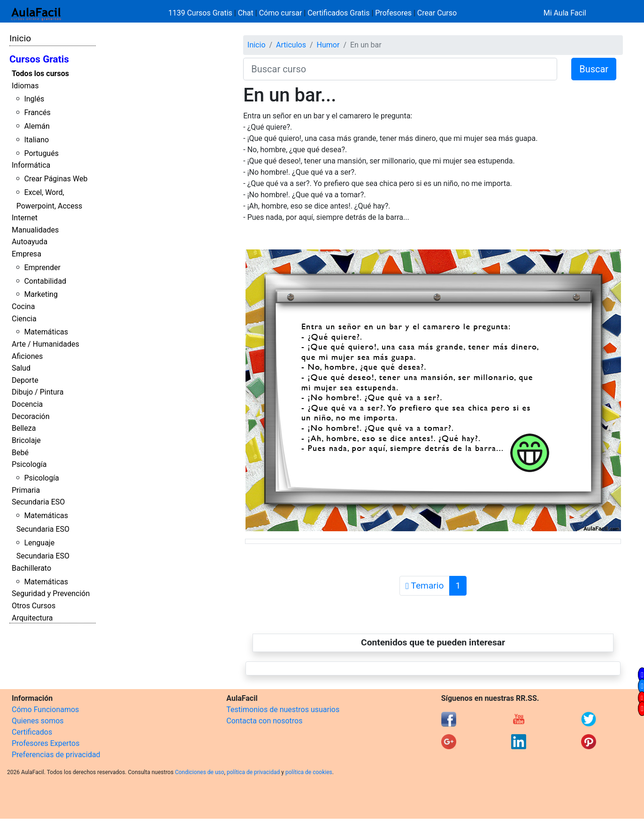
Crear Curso (437, 13)
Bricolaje (26, 440)
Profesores (393, 13)
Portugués (41, 153)
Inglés (34, 99)
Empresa (27, 254)
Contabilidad (45, 281)
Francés (37, 112)
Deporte (25, 380)
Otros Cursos (34, 606)
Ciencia (24, 319)
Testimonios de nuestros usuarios (283, 710)
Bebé (20, 453)
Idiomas (25, 86)
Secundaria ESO (38, 502)
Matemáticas (46, 332)
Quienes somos (38, 721)
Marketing (41, 294)
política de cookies (309, 772)
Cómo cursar (281, 13)
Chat (246, 13)
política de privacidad (253, 772)
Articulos (291, 45)
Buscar (594, 69)
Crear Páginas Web (56, 179)
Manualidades (35, 230)
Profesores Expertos (46, 743)
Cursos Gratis (39, 59)
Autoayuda (30, 242)
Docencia (27, 404)
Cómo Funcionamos (45, 710)
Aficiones (27, 356)
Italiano (36, 140)
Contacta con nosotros (264, 721)
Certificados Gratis (338, 13)
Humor (328, 45)
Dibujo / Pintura (38, 392)
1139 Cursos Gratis (201, 13)
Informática (31, 165)
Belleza (24, 428)
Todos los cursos (40, 74)
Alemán (37, 126)
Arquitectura (32, 618)
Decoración (31, 416)
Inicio (20, 38)
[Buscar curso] (400, 69)
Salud (21, 368)
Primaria (26, 490)
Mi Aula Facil (565, 13)
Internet (25, 218)
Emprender (42, 268)
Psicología (29, 464)
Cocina (23, 306)
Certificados (32, 732)
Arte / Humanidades (46, 344)
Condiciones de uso (200, 772)
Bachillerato (31, 568)
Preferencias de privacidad (56, 755)
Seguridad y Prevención (51, 593)
